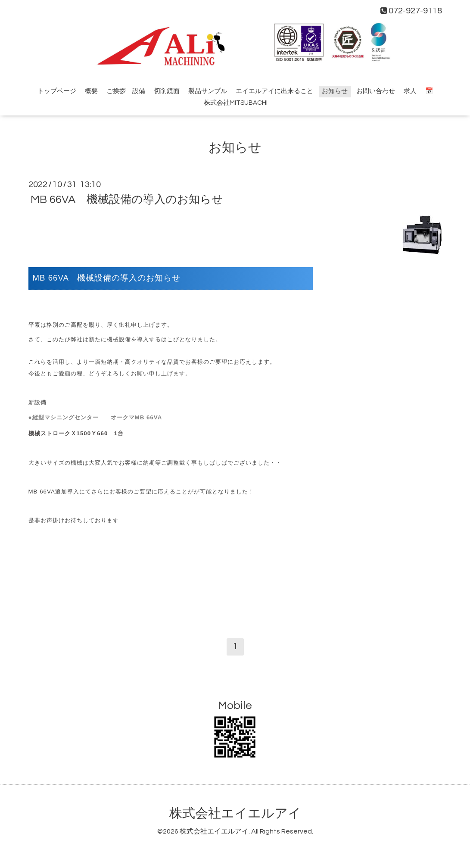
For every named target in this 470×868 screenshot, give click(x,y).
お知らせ (335, 91)
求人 (410, 91)
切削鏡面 (167, 91)
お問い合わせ (376, 91)
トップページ (57, 91)
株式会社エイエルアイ (235, 813)
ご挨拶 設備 (126, 91)
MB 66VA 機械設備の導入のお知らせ (127, 200)
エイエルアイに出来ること (274, 91)
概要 (91, 91)
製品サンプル (208, 91)
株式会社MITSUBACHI (236, 103)
